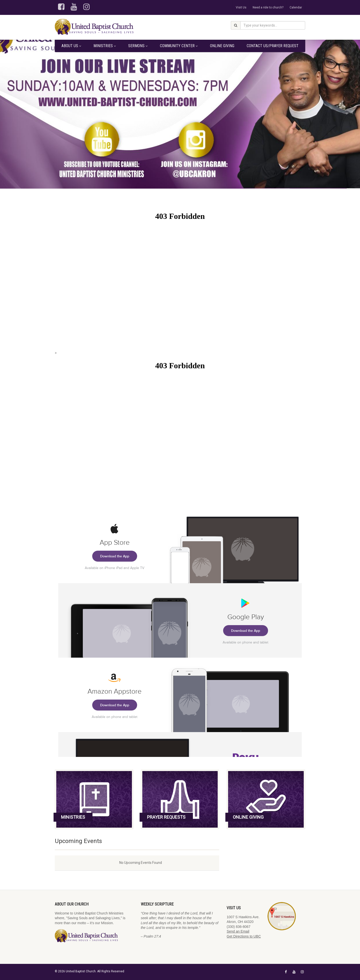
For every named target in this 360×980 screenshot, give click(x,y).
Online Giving (222, 46)
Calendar (296, 7)
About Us (71, 46)
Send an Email (238, 931)
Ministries (105, 46)
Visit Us (241, 7)
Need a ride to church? (268, 7)
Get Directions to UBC (244, 936)
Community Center (179, 46)
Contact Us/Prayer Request (273, 46)
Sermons (138, 46)
